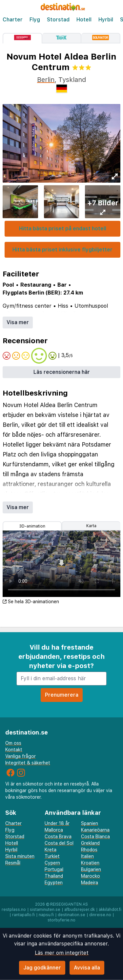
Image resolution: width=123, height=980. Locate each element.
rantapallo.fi (23, 915)
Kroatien (90, 863)
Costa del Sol (59, 843)
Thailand (54, 876)
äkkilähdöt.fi (110, 910)
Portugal (54, 869)
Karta (91, 526)
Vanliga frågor (20, 756)
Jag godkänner (42, 968)
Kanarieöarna (95, 830)
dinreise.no (100, 915)
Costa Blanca (95, 837)
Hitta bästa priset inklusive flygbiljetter (62, 250)
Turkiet (52, 856)
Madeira (90, 883)
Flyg (35, 20)
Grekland (90, 843)
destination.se (72, 915)
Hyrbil (106, 20)
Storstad (58, 20)
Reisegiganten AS (69, 904)
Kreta (51, 850)
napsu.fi (46, 915)
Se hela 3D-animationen (31, 602)
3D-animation (32, 526)
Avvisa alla (87, 968)
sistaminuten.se (45, 910)
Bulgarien (91, 869)
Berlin (46, 80)
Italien (87, 856)
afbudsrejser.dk (80, 910)
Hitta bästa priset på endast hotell (63, 229)
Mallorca (54, 830)
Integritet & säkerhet (28, 763)
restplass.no (14, 910)
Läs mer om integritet (62, 953)
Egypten (54, 883)
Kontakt (14, 750)
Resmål (13, 863)
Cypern (52, 863)
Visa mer (18, 322)
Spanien (90, 823)
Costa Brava (58, 837)
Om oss (13, 743)
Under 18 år (57, 823)
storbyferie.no (61, 920)
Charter (13, 20)
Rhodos (89, 850)
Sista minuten (20, 856)
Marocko (91, 876)
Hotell (84, 20)
